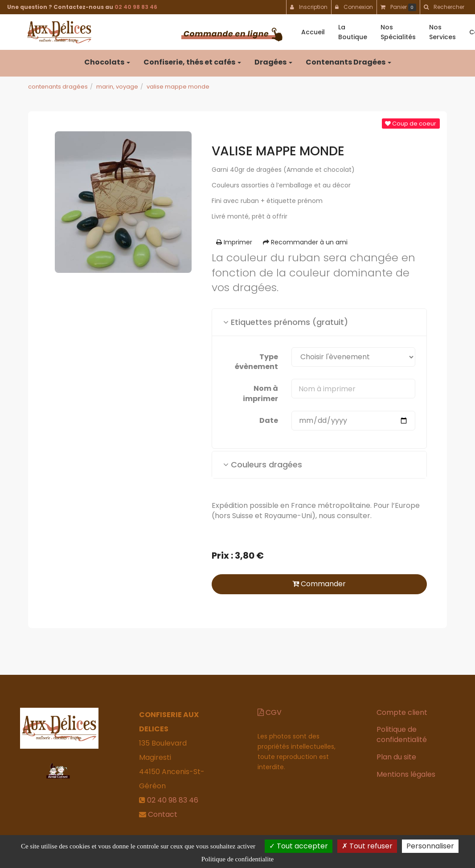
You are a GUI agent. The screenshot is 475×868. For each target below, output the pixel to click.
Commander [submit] (319, 584)
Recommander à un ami (305, 242)
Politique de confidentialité (402, 734)
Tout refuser (367, 846)
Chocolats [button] (107, 62)
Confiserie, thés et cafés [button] (192, 62)
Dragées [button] (273, 62)
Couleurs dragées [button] (263, 464)
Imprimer (234, 242)
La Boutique (353, 32)
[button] (444, 7)
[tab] (319, 322)
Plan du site (396, 757)
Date (269, 420)
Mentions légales (406, 774)
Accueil (313, 32)
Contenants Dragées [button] (348, 62)
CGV (270, 712)
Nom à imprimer (260, 393)
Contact (163, 814)
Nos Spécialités (398, 32)
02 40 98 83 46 (136, 7)
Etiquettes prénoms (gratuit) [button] (286, 322)
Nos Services (442, 32)
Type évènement (256, 362)
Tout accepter (299, 846)
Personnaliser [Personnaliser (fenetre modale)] (430, 846)
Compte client (402, 712)
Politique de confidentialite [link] (237, 859)
